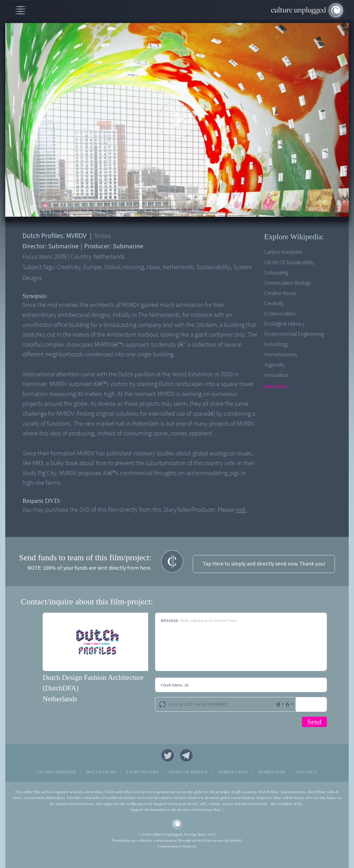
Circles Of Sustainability (289, 263)
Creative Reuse (280, 293)
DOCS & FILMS (101, 772)
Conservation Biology (288, 283)
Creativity (274, 304)
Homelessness (281, 355)
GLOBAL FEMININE (57, 772)
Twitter (168, 755)
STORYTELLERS (142, 772)
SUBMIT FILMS (233, 772)
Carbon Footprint (283, 252)
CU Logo (177, 824)
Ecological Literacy (284, 324)
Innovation (276, 375)
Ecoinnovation (280, 314)
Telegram (186, 755)
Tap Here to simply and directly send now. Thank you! (264, 564)
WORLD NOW (272, 772)
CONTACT (306, 772)
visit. (241, 510)
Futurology (276, 344)
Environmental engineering (294, 334)
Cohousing (276, 273)
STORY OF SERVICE (188, 772)
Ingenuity (275, 365)
